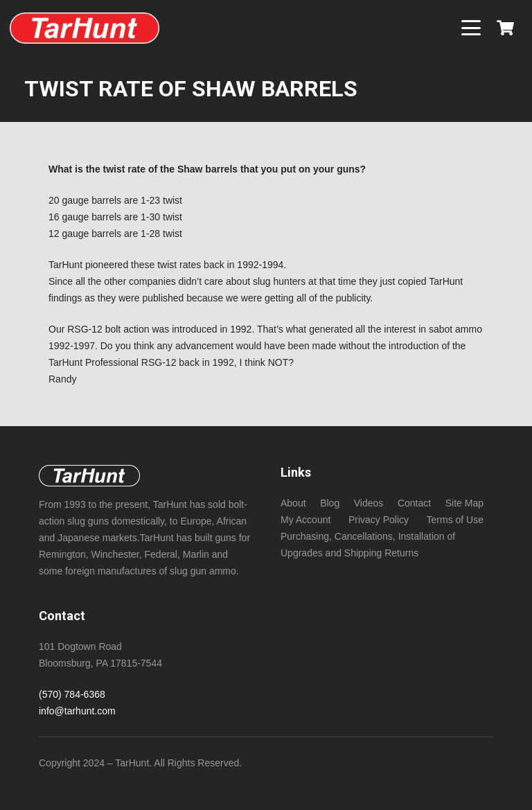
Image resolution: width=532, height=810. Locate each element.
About (293, 503)
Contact (414, 503)
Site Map (464, 503)
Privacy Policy (379, 520)
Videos (369, 503)
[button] (471, 28)
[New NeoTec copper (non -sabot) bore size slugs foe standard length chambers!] (85, 28)
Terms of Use (455, 520)
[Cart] (506, 28)
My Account (305, 520)
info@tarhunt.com (77, 711)
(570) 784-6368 (72, 694)
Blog (330, 503)
